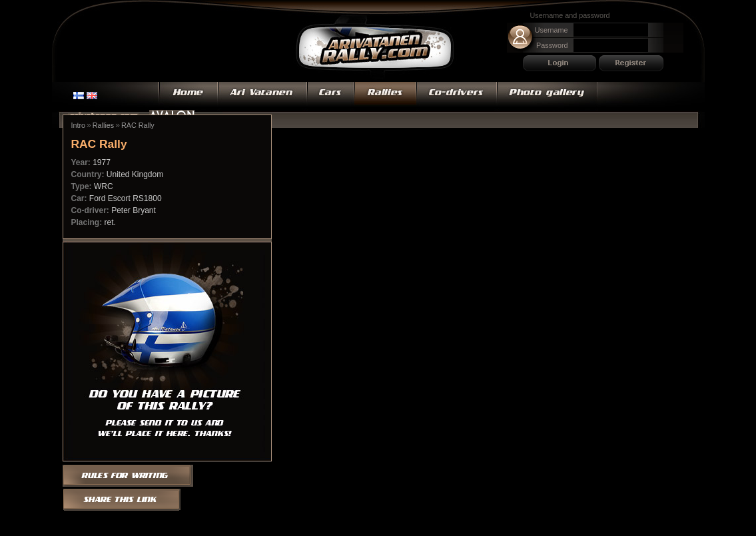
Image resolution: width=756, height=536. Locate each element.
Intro (79, 125)
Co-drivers (457, 97)
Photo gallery (548, 97)
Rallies (385, 97)
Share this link (122, 500)
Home (188, 97)
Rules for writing (132, 475)
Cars (331, 97)
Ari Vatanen (375, 48)
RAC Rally (138, 125)
